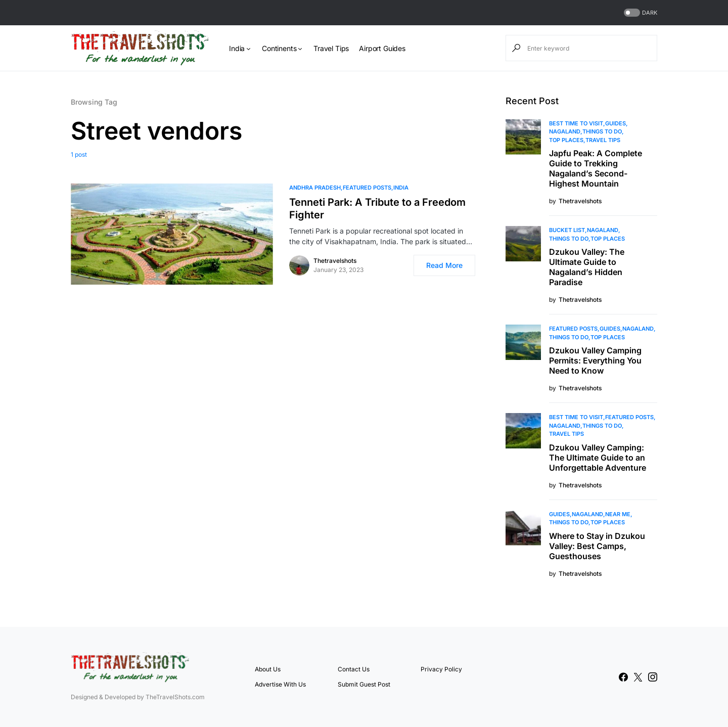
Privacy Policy (441, 669)
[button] (640, 13)
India (401, 188)
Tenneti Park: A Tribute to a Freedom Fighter (377, 209)
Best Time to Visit (576, 123)
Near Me (618, 514)
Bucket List (567, 230)
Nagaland (565, 131)
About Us (268, 669)
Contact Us (354, 669)
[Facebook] (623, 677)
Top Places (566, 140)
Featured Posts (367, 188)
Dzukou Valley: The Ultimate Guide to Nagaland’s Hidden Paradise (587, 267)
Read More (444, 265)
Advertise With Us (280, 684)
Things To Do (602, 131)
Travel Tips (603, 140)
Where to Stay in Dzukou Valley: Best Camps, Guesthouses (597, 546)
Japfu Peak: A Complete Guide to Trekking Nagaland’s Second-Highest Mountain (596, 168)
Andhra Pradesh (315, 188)
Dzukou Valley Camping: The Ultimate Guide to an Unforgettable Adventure (598, 458)
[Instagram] (653, 677)
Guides (616, 123)
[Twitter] (638, 677)
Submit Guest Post (364, 684)
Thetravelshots (335, 261)
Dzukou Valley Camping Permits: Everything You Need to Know (595, 360)
